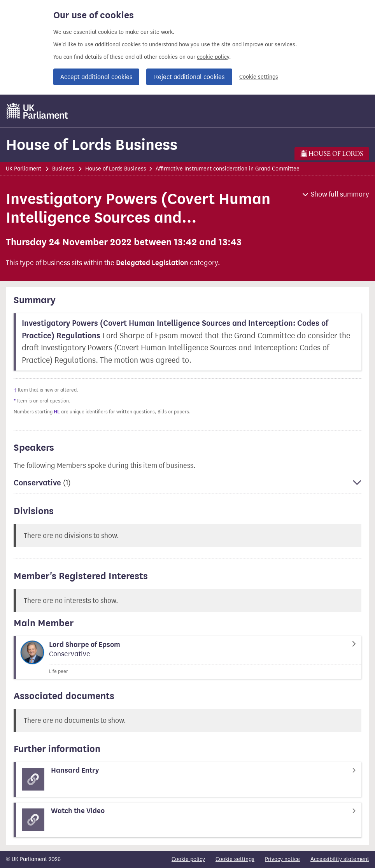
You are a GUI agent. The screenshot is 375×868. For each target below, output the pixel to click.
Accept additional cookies (96, 77)
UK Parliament (24, 169)
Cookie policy (188, 859)
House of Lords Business (92, 145)
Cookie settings (259, 77)
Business (63, 169)
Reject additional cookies (189, 77)
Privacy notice (282, 859)
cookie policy (213, 57)
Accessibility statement (340, 859)
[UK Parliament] (38, 111)
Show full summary (340, 194)
